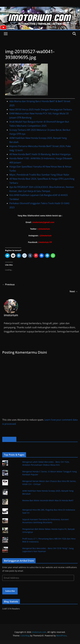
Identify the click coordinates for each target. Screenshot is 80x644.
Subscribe (10, 591)
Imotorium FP (46, 242)
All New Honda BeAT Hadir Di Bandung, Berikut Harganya (40, 154)
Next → (74, 291)
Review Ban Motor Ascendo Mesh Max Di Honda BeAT (48, 500)
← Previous (8, 284)
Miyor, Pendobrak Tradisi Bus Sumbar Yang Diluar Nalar (39, 175)
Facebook (9, 439)
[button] (26, 80)
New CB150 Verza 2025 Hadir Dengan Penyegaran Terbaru (41, 110)
